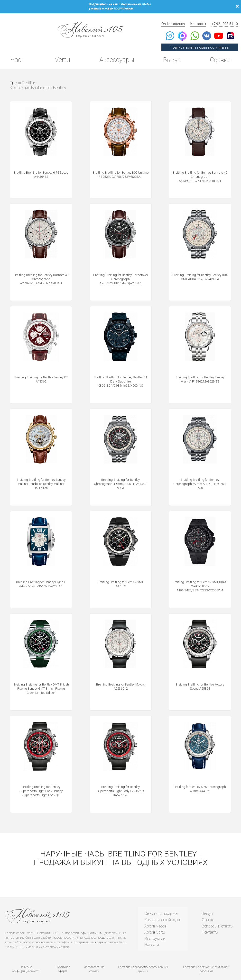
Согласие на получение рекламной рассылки (206, 955)
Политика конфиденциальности (26, 955)
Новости (151, 936)
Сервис (219, 55)
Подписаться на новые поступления (202, 42)
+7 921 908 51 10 (225, 18)
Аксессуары (116, 55)
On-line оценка (177, 18)
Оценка (207, 911)
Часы (19, 55)
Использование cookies (94, 955)
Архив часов (155, 917)
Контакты (201, 18)
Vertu (62, 55)
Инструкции (154, 929)
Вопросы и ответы (217, 917)
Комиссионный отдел (162, 911)
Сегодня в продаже (160, 904)
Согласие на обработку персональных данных (143, 955)
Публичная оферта (62, 955)
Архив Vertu (154, 923)
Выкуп (171, 55)
